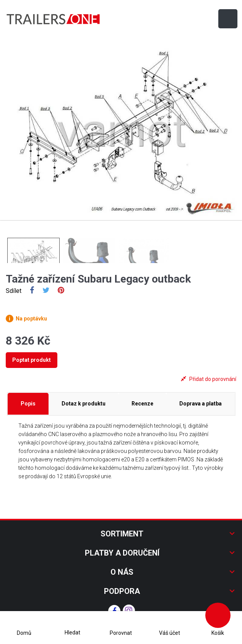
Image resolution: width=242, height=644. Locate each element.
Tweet (46, 291)
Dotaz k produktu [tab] (84, 404)
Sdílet (32, 291)
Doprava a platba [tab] (201, 404)
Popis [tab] (28, 404)
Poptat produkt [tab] (32, 360)
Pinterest (61, 291)
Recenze (142, 404)
